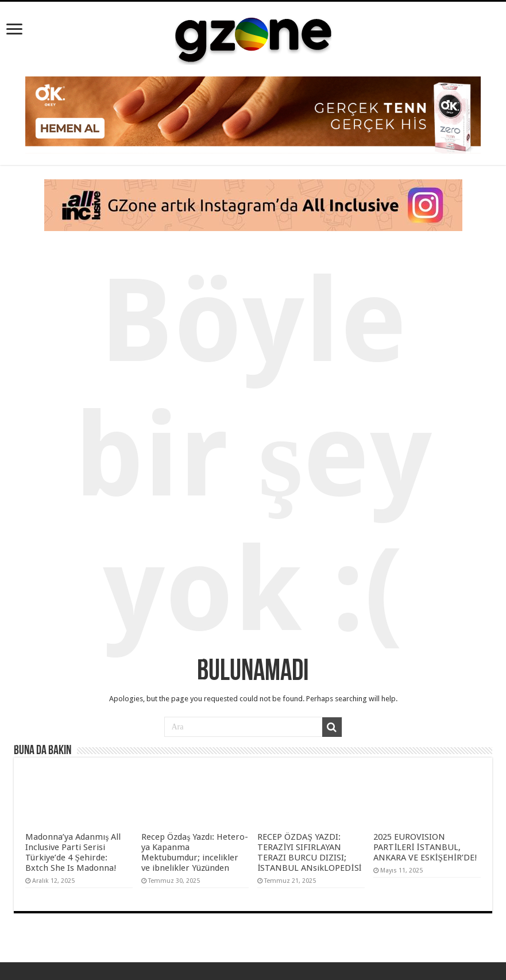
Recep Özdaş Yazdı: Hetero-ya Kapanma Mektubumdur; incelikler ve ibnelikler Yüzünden (195, 852)
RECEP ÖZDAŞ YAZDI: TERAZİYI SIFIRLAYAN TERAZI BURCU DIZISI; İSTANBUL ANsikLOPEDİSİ (310, 852)
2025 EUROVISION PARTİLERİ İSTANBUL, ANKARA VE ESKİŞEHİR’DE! (425, 847)
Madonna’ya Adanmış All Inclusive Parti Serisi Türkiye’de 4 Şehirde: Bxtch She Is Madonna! (73, 852)
